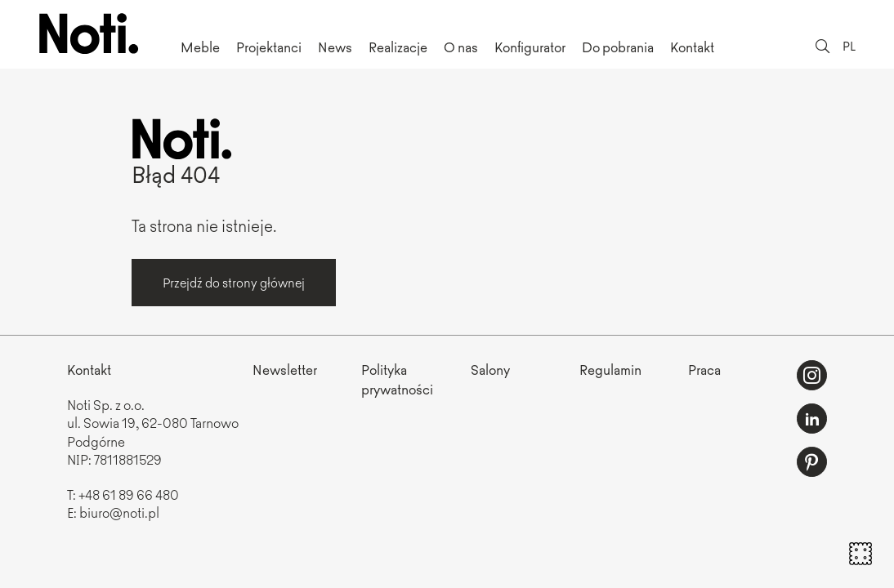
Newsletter (285, 369)
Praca (704, 369)
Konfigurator (530, 47)
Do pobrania (618, 47)
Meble (200, 47)
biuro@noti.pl (119, 512)
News (335, 47)
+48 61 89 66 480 (129, 494)
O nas (461, 47)
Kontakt (692, 47)
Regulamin (610, 369)
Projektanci (269, 47)
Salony (490, 369)
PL (849, 45)
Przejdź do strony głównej (234, 282)
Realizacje (398, 47)
